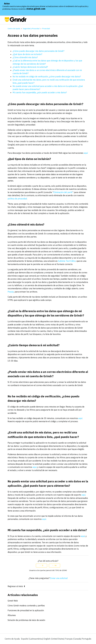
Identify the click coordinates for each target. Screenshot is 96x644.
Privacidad (46, 29)
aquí (86, 153)
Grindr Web (13, 601)
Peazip (11, 292)
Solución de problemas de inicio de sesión (26, 620)
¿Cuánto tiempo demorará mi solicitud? (30, 67)
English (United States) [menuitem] (54, 639)
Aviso (7, 4)
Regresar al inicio (16, 586)
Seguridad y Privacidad (31, 29)
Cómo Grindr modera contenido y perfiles (26, 606)
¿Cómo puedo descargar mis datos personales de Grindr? (38, 51)
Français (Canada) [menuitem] (73, 639)
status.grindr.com (36, 9)
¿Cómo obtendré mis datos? (25, 57)
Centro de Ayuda (14, 29)
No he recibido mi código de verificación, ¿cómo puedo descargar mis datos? (47, 77)
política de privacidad (17, 199)
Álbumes (12, 615)
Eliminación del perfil (63, 192)
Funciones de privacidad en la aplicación (26, 610)
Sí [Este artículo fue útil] (43, 565)
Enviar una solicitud (59, 578)
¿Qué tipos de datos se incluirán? (27, 54)
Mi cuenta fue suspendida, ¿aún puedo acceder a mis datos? (40, 92)
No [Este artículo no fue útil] (56, 565)
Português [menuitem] (87, 639)
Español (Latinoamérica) (32, 639)
